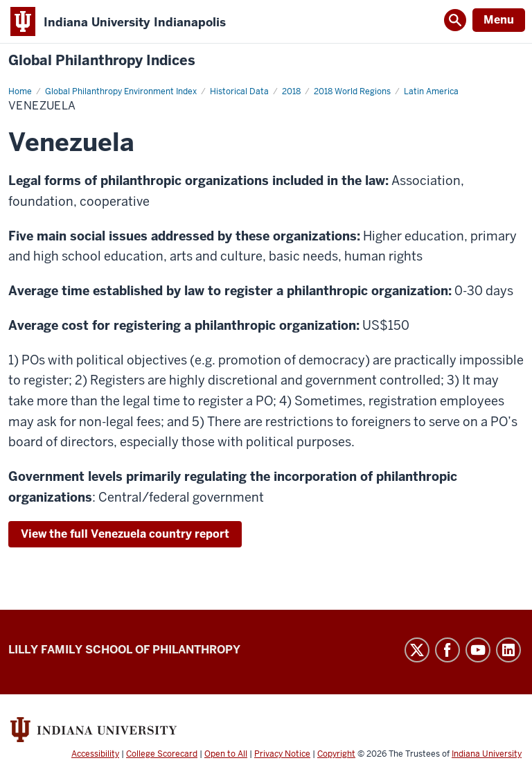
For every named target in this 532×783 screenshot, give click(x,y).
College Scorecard (162, 754)
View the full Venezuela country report (125, 534)
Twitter (417, 650)
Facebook (447, 650)
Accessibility (95, 754)
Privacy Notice (282, 754)
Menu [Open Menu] (499, 20)
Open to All (226, 754)
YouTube (478, 650)
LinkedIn (508, 650)
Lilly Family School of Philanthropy (124, 650)
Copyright (336, 754)
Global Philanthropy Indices (102, 61)
